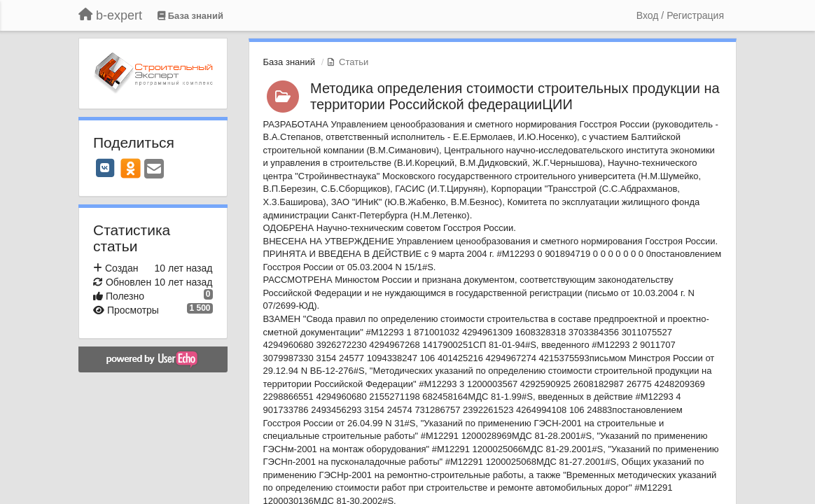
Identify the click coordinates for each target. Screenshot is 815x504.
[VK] (105, 168)
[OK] (131, 168)
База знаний (290, 62)
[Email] (154, 170)
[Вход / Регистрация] (680, 15)
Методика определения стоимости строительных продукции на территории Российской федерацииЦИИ (515, 96)
